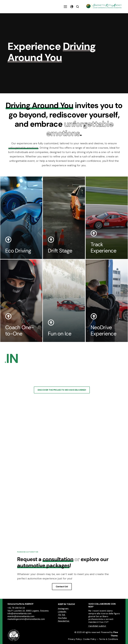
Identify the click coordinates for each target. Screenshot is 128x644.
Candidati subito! (97, 626)
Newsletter (64, 621)
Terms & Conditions (108, 639)
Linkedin (62, 612)
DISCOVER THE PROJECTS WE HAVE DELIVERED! (62, 390)
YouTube (62, 618)
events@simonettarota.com (21, 616)
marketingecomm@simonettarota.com (26, 619)
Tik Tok (62, 615)
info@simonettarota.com (19, 614)
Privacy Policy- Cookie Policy (82, 639)
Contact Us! (62, 587)
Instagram (63, 609)
